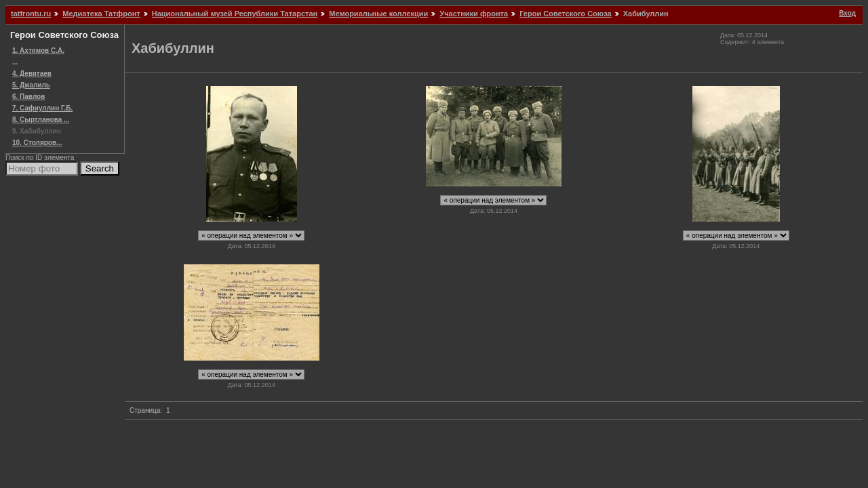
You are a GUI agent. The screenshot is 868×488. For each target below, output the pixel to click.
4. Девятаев (32, 74)
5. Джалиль (31, 85)
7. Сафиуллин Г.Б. (42, 108)
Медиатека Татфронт (101, 14)
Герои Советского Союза (565, 14)
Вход (847, 13)
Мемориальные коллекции (378, 14)
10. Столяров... (37, 143)
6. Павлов (28, 97)
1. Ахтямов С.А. (38, 50)
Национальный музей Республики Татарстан (235, 14)
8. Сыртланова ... (41, 120)
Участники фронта (474, 14)
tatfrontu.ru (31, 14)
